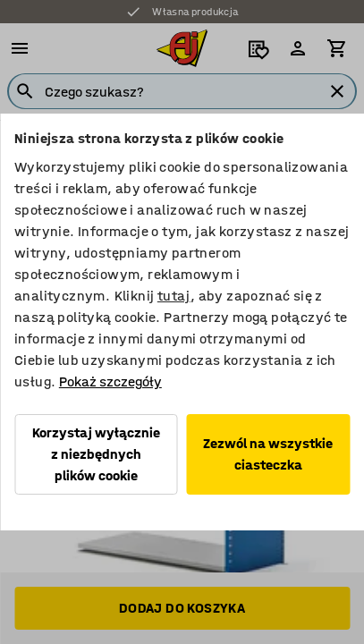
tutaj (174, 296)
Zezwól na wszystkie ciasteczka (268, 454)
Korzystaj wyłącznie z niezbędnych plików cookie (96, 454)
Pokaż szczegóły (110, 381)
